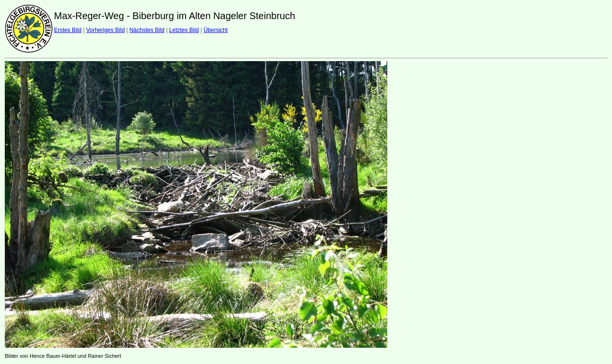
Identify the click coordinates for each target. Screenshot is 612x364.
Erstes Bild (68, 30)
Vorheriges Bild (105, 30)
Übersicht (216, 30)
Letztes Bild (184, 30)
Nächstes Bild (147, 30)
